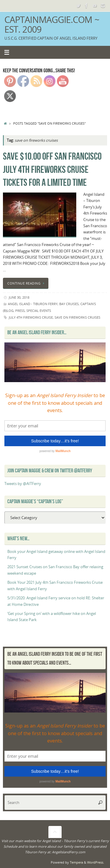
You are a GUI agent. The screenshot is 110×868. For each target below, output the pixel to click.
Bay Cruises (69, 304)
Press (20, 311)
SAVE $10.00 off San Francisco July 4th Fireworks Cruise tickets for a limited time (52, 169)
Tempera (76, 862)
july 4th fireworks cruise (31, 317)
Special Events (39, 311)
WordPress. (96, 862)
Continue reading (27, 283)
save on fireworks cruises (77, 317)
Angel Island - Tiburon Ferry (33, 304)
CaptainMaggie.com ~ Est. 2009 (52, 25)
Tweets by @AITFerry (23, 484)
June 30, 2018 (19, 297)
